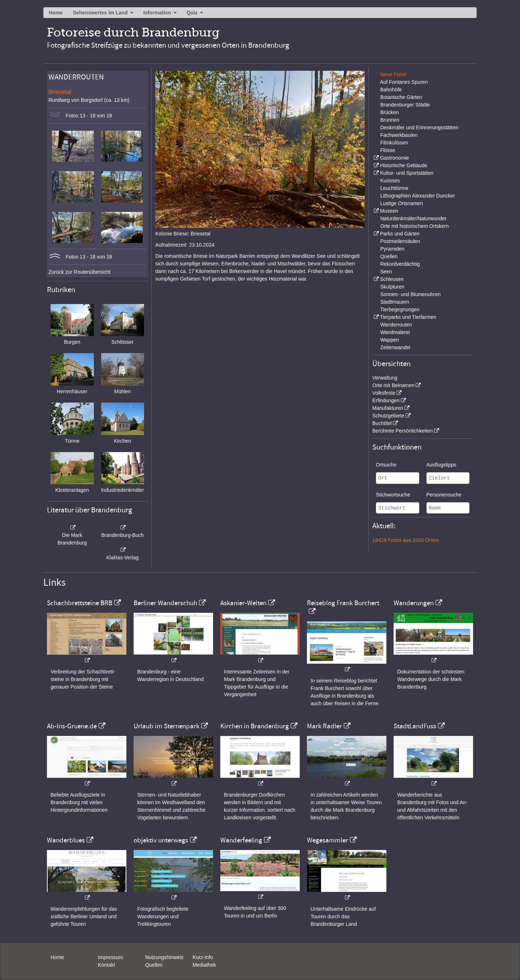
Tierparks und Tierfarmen (408, 317)
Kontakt (106, 965)
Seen (386, 272)
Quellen (389, 256)
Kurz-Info (203, 957)
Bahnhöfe (391, 90)
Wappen (390, 340)
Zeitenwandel (395, 347)
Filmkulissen (394, 143)
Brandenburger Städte (405, 105)
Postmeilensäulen (400, 241)
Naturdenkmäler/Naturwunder (413, 218)
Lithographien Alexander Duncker (418, 196)
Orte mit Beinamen (393, 385)
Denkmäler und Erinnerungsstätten (419, 127)
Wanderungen (414, 603)
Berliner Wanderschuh (165, 603)
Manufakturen (388, 408)
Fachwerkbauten (399, 135)
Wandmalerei (395, 332)
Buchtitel (382, 423)
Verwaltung (385, 378)
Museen (389, 211)
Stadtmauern (395, 302)
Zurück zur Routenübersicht (79, 272)
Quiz (192, 13)
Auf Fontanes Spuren (404, 82)
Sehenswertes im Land (100, 13)
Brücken (389, 112)
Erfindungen (386, 400)
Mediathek (204, 965)
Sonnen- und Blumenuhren (410, 294)
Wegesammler (328, 840)
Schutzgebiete (388, 416)
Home (56, 13)
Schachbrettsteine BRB (80, 603)
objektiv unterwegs (161, 840)
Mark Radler (324, 726)
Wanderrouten (396, 325)
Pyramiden (392, 249)
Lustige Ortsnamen (402, 203)
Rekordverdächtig (400, 264)
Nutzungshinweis (164, 957)
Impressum (110, 957)
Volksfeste (384, 393)
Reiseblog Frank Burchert (343, 603)
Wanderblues (66, 840)
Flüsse (388, 150)
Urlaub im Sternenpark (166, 726)
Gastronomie (394, 158)
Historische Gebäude (404, 165)
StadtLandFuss (415, 726)
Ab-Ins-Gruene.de (72, 726)
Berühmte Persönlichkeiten (402, 431)
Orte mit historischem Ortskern (415, 226)
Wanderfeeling (241, 840)
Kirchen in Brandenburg (255, 726)
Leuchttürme (394, 188)
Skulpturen (392, 287)
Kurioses (390, 181)
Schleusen (392, 279)
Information (157, 13)
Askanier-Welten (243, 603)
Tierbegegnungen (400, 309)
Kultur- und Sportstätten (407, 173)
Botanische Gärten (401, 97)
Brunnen (390, 120)
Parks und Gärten (400, 234)
